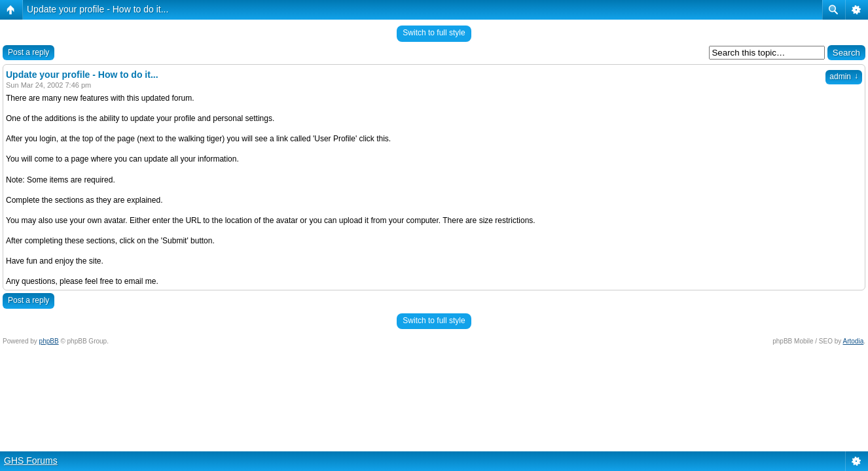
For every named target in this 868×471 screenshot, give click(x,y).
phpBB (49, 341)
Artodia (854, 341)
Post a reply (28, 52)
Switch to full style (434, 33)
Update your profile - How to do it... (98, 9)
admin (844, 77)
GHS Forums (31, 461)
